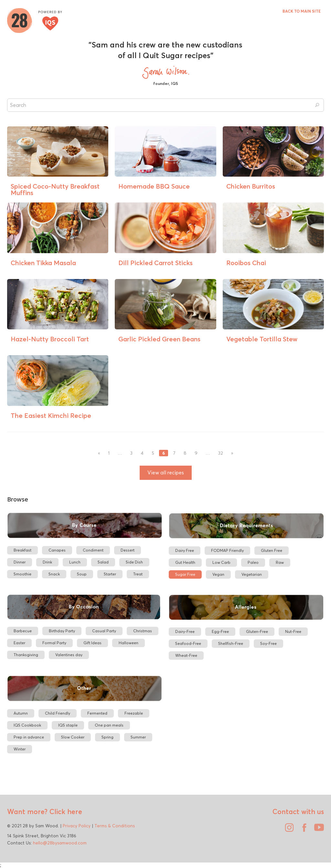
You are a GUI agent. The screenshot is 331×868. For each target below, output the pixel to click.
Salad (103, 562)
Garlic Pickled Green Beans (159, 339)
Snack (54, 574)
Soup (82, 574)
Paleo (253, 562)
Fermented (97, 713)
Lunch (75, 562)
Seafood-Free (188, 643)
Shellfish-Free (231, 643)
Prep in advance (29, 737)
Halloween (128, 643)
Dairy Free (185, 550)
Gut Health (185, 562)
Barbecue (23, 631)
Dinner (20, 562)
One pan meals (109, 725)
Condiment (93, 550)
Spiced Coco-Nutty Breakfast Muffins (55, 189)
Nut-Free (293, 631)
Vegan (218, 574)
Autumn (21, 713)
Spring (107, 737)
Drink (47, 562)
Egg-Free (220, 631)
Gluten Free (272, 550)
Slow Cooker (73, 737)
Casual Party (104, 631)
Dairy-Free (185, 631)
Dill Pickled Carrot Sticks (155, 263)
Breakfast (22, 550)
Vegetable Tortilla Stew (262, 339)
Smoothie (22, 574)
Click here (65, 811)
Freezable (134, 713)
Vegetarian (252, 574)
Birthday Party (62, 631)
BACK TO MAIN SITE (302, 11)
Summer (138, 737)
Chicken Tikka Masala (43, 263)
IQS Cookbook (27, 725)
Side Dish (134, 562)
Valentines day (69, 655)
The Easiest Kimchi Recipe (51, 415)
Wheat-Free (186, 655)
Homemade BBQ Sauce (154, 186)
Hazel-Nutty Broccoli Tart (50, 339)
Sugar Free (185, 574)
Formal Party (54, 643)
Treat (138, 574)
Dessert (128, 550)
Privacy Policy (77, 826)
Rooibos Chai (246, 263)
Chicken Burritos (251, 186)
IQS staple (68, 725)
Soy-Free (268, 643)
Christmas (143, 631)
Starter (110, 574)
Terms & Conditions (115, 826)
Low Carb (221, 562)
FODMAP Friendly (227, 550)
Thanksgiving (26, 655)
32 (221, 453)
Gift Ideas (92, 643)
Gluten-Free (257, 631)
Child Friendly (58, 713)
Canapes (57, 550)
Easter (19, 643)
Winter (20, 749)
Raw (280, 562)
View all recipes (166, 473)
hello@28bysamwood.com (60, 843)
